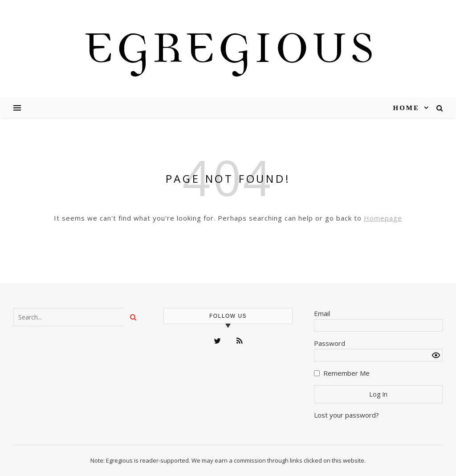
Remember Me (346, 373)
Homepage (383, 218)
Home (407, 108)
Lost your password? (346, 415)
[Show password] (436, 355)
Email (322, 313)
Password (330, 343)
